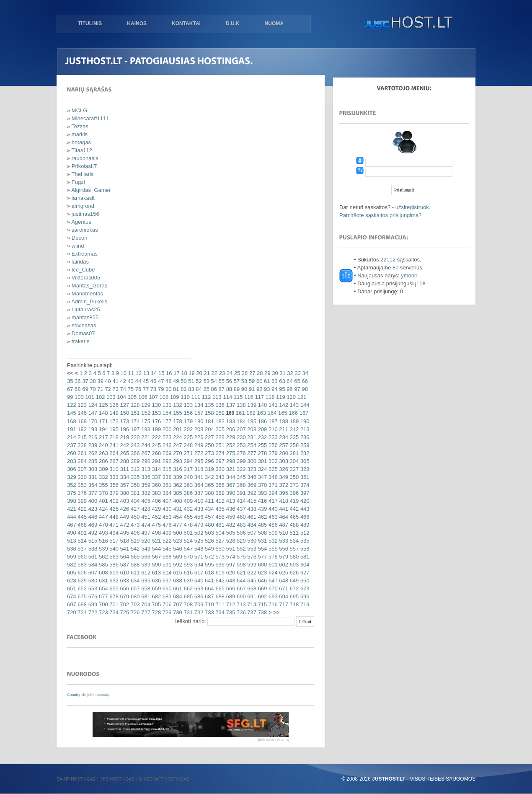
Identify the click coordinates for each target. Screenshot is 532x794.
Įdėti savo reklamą (273, 740)
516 (102, 541)
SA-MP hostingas (76, 779)
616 (187, 573)
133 (187, 405)
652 (81, 588)
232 (262, 437)
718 (293, 604)
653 (92, 588)
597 (230, 565)
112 (205, 397)
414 (240, 501)
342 (208, 477)
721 (81, 612)
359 (145, 485)
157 (198, 413)
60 (258, 381)
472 (124, 525)
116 (248, 397)
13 (145, 373)
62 (274, 381)
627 (304, 573)
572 (208, 557)
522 (166, 541)
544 (156, 549)
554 (262, 549)
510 (283, 533)
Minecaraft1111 (90, 118)
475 (156, 525)
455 (187, 517)
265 (124, 453)
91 (251, 389)
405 (145, 501)
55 (221, 381)
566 (145, 557)
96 (289, 389)
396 (293, 493)
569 (177, 557)
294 (187, 461)
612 (145, 573)
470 (102, 525)
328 (304, 469)
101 (89, 397)
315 (166, 469)
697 (72, 604)
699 (92, 604)
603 (293, 565)
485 (262, 525)
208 (251, 429)
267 (145, 453)
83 (191, 389)
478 (187, 525)
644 (240, 581)
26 (244, 373)
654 (102, 588)
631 (102, 581)
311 (124, 469)
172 (113, 421)
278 (262, 453)
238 (81, 445)
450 (134, 517)
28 (259, 373)
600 (262, 565)
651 (72, 588)
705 (156, 604)
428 (145, 509)
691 (251, 596)
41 (115, 381)
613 (156, 573)
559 (72, 557)
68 (77, 389)
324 (262, 469)
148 (102, 413)
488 (293, 525)
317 (187, 469)
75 (130, 389)
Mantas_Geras (89, 286)
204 (208, 429)
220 (134, 437)
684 (177, 596)
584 (92, 565)
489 (304, 525)
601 (272, 565)
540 (113, 549)
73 (115, 389)
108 (163, 397)
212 (293, 429)
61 (266, 381)
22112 (388, 260)
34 (305, 373)
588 (134, 565)
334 (124, 477)
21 (206, 373)
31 (282, 373)
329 (72, 477)
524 (187, 541)
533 (283, 541)
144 (304, 405)
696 (304, 596)
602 (283, 565)
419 (293, 501)
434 (208, 509)
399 (81, 501)
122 (72, 405)
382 (145, 493)
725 (124, 612)
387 (198, 493)
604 (304, 565)
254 (251, 445)
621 (240, 573)
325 (272, 469)
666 (230, 588)
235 (293, 437)
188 (283, 421)
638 (177, 581)
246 (166, 445)
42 (122, 381)
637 (166, 581)
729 (166, 612)
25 (236, 373)
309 (102, 469)
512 (304, 533)
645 (251, 581)
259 (304, 445)
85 (206, 389)
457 (208, 517)
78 (152, 389)
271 (187, 453)
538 (92, 549)
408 (177, 501)
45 (145, 381)
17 (176, 373)
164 (271, 413)
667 (240, 588)
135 (208, 405)
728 (156, 612)
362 (177, 485)
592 (177, 565)
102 (99, 397)
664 (208, 588)
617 (198, 573)
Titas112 (82, 150)
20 (199, 373)
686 (198, 596)
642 (219, 581)
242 (124, 445)
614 (166, 573)
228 (219, 437)
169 (81, 421)
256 (272, 445)
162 (250, 413)
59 (251, 381)
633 (124, 581)
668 (251, 588)
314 (156, 469)
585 (102, 565)
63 (281, 381)
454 (177, 517)
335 (134, 477)
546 (177, 549)
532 (272, 541)
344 (230, 477)
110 (185, 397)
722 (92, 612)
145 (72, 413)
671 (283, 588)
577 (262, 557)
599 (251, 565)
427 (134, 509)
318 (198, 469)
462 (262, 517)
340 (187, 477)
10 (123, 373)
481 (219, 525)
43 (130, 381)
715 (262, 604)
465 (293, 517)
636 (156, 581)
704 (145, 604)
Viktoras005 (86, 278)
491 (81, 533)
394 (272, 493)
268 (156, 453)
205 (219, 429)
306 (72, 469)
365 (208, 485)
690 (240, 596)
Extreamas (85, 254)
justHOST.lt (406, 23)
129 (145, 405)
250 (208, 445)
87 (221, 389)
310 (113, 469)
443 (304, 509)
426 (124, 509)
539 (102, 549)
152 (145, 413)
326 (283, 469)
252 (230, 445)
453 (166, 517)
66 (304, 381)
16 (168, 373)
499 (166, 533)
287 (113, 461)
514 (81, 541)
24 (229, 373)
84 (198, 389)
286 (102, 461)
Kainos (137, 23)
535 (304, 541)
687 (208, 596)
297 (219, 461)
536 (72, 549)
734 (219, 612)
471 (113, 525)
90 (243, 389)
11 (130, 373)
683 (166, 596)
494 (113, 533)
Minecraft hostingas (164, 779)
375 (72, 493)
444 (72, 517)
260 (72, 453)
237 (72, 445)
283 (72, 461)
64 (289, 381)
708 (187, 604)
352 (72, 485)
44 (137, 381)
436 (230, 509)
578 (272, 557)
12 (138, 373)
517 (113, 541)
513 (72, 541)
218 (113, 437)
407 (166, 501)
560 (81, 557)
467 (72, 525)
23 (221, 373)
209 (262, 429)
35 (70, 381)
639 (187, 581)
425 (113, 509)
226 (198, 437)
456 (198, 517)
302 (272, 461)
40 (107, 381)
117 (259, 397)
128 (134, 405)
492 (92, 533)
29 (266, 373)
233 (272, 437)
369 (251, 485)
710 (208, 604)
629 (81, 581)
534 (293, 541)
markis (80, 134)
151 (134, 413)
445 (81, 517)
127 (124, 405)
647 (272, 581)
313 (145, 469)
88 (228, 389)
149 (113, 413)
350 (293, 477)
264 (113, 453)
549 (208, 549)
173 (124, 421)
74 (122, 389)
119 (280, 397)
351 (304, 477)
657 (134, 588)
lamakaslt (83, 198)
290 (145, 461)
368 (240, 485)
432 (187, 509)
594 (198, 565)
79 (160, 389)
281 (293, 453)
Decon (80, 238)
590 (156, 565)
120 (291, 397)
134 (198, 405)
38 (92, 381)
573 (219, 557)
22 (214, 373)
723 (102, 612)
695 (293, 596)
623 (262, 573)
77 (145, 389)
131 (166, 405)
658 (145, 588)
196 (124, 429)
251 (219, 445)
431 (177, 509)
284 (81, 461)
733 (208, 612)
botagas (81, 142)
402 (113, 501)
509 (272, 533)
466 (304, 517)
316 (177, 469)
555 (272, 549)
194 (102, 429)
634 (134, 581)
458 (219, 517)
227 (208, 437)
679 (124, 596)
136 (219, 405)
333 (113, 477)
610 (124, 573)
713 (240, 604)
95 (281, 389)
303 (283, 461)
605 (72, 573)
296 (208, 461)
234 (283, 437)
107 (153, 397)
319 (208, 469)
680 (134, 596)
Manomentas (87, 294)
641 (208, 581)
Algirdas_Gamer (91, 190)
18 (183, 373)
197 (134, 429)
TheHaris (83, 174)
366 (219, 485)
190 (304, 421)
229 (230, 437)
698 (81, 604)
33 (297, 373)
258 (293, 445)
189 (293, 421)
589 (145, 565)
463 (272, 517)
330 (81, 477)
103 (110, 397)
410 (198, 501)
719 (304, 604)
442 (293, 509)
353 (81, 485)
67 (70, 389)
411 (208, 501)
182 (219, 421)
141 (272, 405)
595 (208, 565)
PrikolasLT (84, 166)
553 (251, 549)
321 (230, 469)
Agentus (81, 222)
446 (92, 517)
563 (113, 557)
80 (168, 389)
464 (283, 517)
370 (262, 485)
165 (282, 413)
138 (240, 405)
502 (198, 533)
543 (145, 549)
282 (304, 453)
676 (92, 596)
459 (230, 517)
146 (81, 413)
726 (134, 612)
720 (72, 612)
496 (134, 533)
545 (166, 549)
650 (304, 581)
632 (113, 581)
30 (274, 373)
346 (251, 477)
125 (102, 405)
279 (272, 453)
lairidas (80, 262)
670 (272, 588)
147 (92, 413)
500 (177, 533)
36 (77, 381)
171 (102, 421)
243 (134, 445)
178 (177, 421)
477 (177, 525)
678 (113, 596)
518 (124, 541)
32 (289, 373)
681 (145, 596)
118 (269, 397)
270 (177, 453)
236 (304, 437)
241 (113, 445)
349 (283, 477)
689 (230, 596)
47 (160, 381)
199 (156, 429)
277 (251, 453)
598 (240, 565)
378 (102, 493)
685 (187, 596)
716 (272, 604)
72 (107, 389)
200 (166, 429)
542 (134, 549)
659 (156, 588)
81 (175, 389)
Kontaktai (186, 23)
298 (230, 461)
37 (85, 381)
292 (166, 461)
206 (230, 429)
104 (121, 397)
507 (251, 533)
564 (124, 557)
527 (219, 541)
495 (124, 533)
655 (113, 588)
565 (134, 557)
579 (283, 557)
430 (166, 509)
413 (230, 501)
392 (251, 493)
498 (156, 533)
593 (187, 565)
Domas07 (83, 333)
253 (240, 445)
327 (293, 469)
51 (191, 381)
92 (258, 389)
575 (240, 557)
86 (213, 389)
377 (92, 493)
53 (206, 381)
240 (102, 445)
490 (72, 533)
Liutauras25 (86, 309)
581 (304, 557)
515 (92, 541)
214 (72, 437)
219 (124, 437)
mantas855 (85, 317)
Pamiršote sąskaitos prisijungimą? (381, 215)
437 (240, 509)
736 (240, 612)
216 (92, 437)
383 (156, 493)
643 (230, 581)
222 (156, 437)
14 (153, 373)
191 (72, 429)
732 (198, 612)
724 (113, 612)
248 (187, 445)
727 (145, 612)
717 (283, 604)
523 (177, 541)
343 (219, 477)
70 (92, 389)
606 (81, 573)
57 (236, 381)
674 (72, 596)
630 (92, 581)
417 (272, 501)
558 (304, 549)
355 (102, 485)
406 (156, 501)
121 (301, 397)
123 (81, 405)
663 (198, 588)
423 (92, 509)
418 (283, 501)
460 (240, 517)
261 (81, 453)
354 (92, 485)
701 (113, 604)
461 (251, 517)
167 (303, 413)
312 (134, 469)
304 (293, 461)
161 (240, 413)
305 (304, 461)
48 (168, 381)
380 (124, 493)
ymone (409, 275)
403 (124, 501)
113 (216, 397)
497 (145, 533)
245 (156, 445)
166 (293, 413)
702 (124, 604)
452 (156, 517)
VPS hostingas (117, 779)
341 (198, 477)
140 (262, 405)
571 (198, 557)
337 (156, 477)
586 (113, 565)
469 (92, 525)
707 (177, 604)
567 (156, 557)
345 (240, 477)
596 (219, 565)
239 (92, 445)
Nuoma (274, 23)
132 (177, 405)
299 (240, 461)
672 (293, 588)
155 (177, 413)
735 (230, 612)
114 (227, 397)
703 (134, 604)
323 (251, 469)
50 (183, 381)
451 (145, 517)
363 (187, 485)
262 (92, 453)
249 (198, 445)
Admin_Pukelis (89, 301)
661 (177, 588)
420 (304, 501)
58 (243, 381)
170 (92, 421)
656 (124, 588)
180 (198, 421)
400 (92, 501)
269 (166, 453)
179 (187, 421)
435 (219, 509)
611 (134, 573)
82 (183, 389)
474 (145, 525)
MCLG (80, 110)
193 (92, 429)
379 (113, 493)
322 (240, 469)
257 (283, 445)
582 (72, 565)
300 (251, 461)
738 (262, 612)
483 (240, 525)
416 (262, 501)
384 (166, 493)
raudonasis (85, 158)
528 (230, 541)
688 (219, 596)
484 (251, 525)
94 (274, 389)
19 (191, 373)
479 (198, 525)
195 (113, 429)
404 (134, 501)
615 (177, 573)
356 (113, 485)
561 (92, 557)
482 (230, 525)
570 (187, 557)
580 (293, 557)
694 (283, 596)
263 (102, 453)
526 (208, 541)
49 (175, 381)
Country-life (77, 695)
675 (81, 596)
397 (304, 493)
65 (297, 381)
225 (187, 437)
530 (251, 541)
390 (230, 493)
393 (262, 493)
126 (113, 405)
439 (262, 509)
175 (145, 421)
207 (240, 429)
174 (134, 421)
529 (240, 541)
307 (81, 469)
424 (102, 509)
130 (156, 405)
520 (145, 541)
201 (177, 429)
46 (152, 381)
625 (283, 573)
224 (177, 437)
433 (198, 509)
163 (261, 413)
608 (102, 573)
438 (251, 509)
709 (198, 604)
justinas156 (85, 214)
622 (251, 573)
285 (92, 461)
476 (166, 525)
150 (124, 413)
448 (113, 517)
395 (283, 493)
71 (100, 389)
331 (92, 477)
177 (166, 421)
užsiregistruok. (413, 207)
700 (102, 604)
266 (134, 453)
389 (219, 493)
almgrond (83, 206)
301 (262, 461)
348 (272, 477)
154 (166, 413)
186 (262, 421)
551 (230, 549)
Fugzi (78, 182)
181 (208, 421)
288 (124, 461)
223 (166, 437)
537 (81, 549)
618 (208, 573)
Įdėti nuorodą (99, 695)
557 (293, 549)
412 (219, 501)
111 (195, 397)
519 (134, 541)
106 (142, 397)
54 (213, 381)
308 (92, 469)
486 (272, 525)
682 (156, 596)
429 (156, 509)
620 (230, 573)
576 (251, 557)
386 (187, 493)
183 (230, 421)
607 (92, 573)
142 (283, 405)
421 (72, 509)
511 (293, 533)
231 (251, 437)
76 (137, 389)
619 (219, 573)
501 (187, 533)
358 (134, 485)
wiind (78, 246)
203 (198, 429)
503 (208, 533)
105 (131, 397)
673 (304, 588)
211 (283, 429)
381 (134, 493)
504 (219, 533)
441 (283, 509)
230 (240, 437)
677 (102, 596)
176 (156, 421)
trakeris (81, 341)
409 (187, 501)
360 (156, 485)
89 (236, 389)
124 (92, 405)
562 (102, 557)
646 (262, 581)
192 (81, 429)
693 (272, 596)
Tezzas (80, 126)
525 (198, 541)
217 (102, 437)
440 (272, 509)
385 (177, 493)
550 (219, 549)
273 (208, 453)
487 (283, 525)
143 (293, 405)
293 (177, 461)
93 (266, 389)
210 (272, 429)
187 (272, 421)
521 (156, 541)
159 (219, 413)
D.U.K (233, 23)
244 (145, 445)
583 (81, 565)
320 (219, 469)
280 (283, 453)
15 (160, 373)
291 (156, 461)
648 (283, 581)
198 (145, 429)
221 (145, 437)
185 (251, 421)
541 (124, 549)
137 (230, 405)
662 (187, 588)
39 (100, 381)
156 (187, 413)
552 (240, 549)
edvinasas (84, 325)
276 (240, 453)
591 (166, 565)
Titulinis (90, 23)
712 (230, 604)
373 (293, 485)
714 (251, 604)
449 (124, 517)
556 (283, 549)
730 (177, 612)
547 (187, 549)
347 (262, 477)
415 (251, 501)
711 (219, 604)
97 (297, 389)
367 (230, 485)
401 (102, 501)
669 (262, 588)
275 (230, 453)
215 (81, 437)
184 (240, 421)
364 (198, 485)
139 (251, 405)
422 (81, 509)
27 (251, 373)
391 (240, 493)
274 (219, 453)
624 (272, 573)
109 (174, 397)
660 (166, 588)
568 (166, 557)
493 (102, 533)
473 (134, 525)
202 (187, 429)
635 (145, 581)
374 (304, 485)
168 (72, 421)
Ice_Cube (83, 270)
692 (262, 596)
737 (251, 612)
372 (283, 485)
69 (85, 389)
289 (134, 461)
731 (187, 612)
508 (262, 533)
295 (198, 461)
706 (166, 604)
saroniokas (85, 230)
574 (230, 557)
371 (272, 485)
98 (304, 389)
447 (102, 517)
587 (124, 565)
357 (124, 485)
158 (208, 413)
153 (156, 413)
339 (177, 477)
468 (81, 525)
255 (262, 445)
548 (198, 549)
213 (304, 429)
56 (228, 381)
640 (198, 581)
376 (81, 493)
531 (262, 541)
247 (177, 445)
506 (240, 533)
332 (102, 477)
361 (166, 485)
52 (198, 381)
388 (208, 493)
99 (70, 397)
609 (113, 573)
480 (208, 525)
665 (219, 588)
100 (78, 397)
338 (166, 477)
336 (145, 477)
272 (198, 453)
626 (293, 573)
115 (237, 397)
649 (293, 581)
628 (72, 581)
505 (230, 533)
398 (72, 501)
